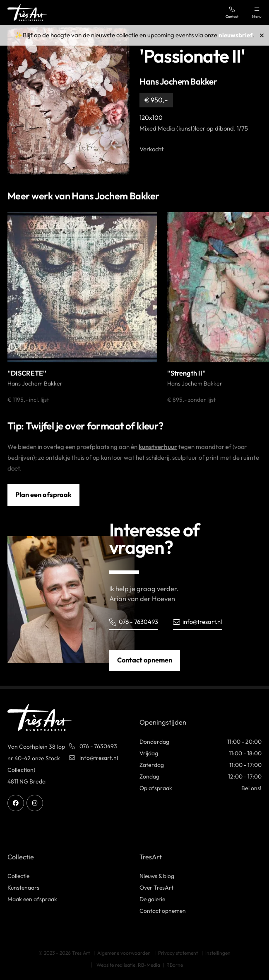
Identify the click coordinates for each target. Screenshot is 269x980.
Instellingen (218, 953)
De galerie (153, 900)
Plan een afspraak (43, 495)
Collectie (19, 876)
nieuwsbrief (236, 35)
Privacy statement (178, 953)
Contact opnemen (145, 660)
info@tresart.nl (198, 622)
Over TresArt (157, 888)
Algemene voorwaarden (124, 953)
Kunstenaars (24, 888)
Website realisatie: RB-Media (128, 965)
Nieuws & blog (157, 876)
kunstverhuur (158, 447)
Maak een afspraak (33, 900)
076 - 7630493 (134, 622)
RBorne (175, 965)
